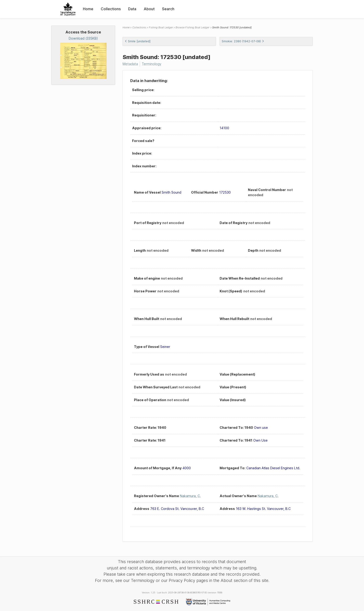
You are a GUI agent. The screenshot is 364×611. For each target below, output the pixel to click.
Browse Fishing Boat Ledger (192, 27)
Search (168, 9)
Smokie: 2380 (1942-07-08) (243, 41)
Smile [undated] (138, 41)
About (149, 9)
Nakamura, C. (190, 496)
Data (132, 9)
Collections (111, 9)
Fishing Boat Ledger (161, 27)
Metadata (130, 64)
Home (88, 9)
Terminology (152, 64)
